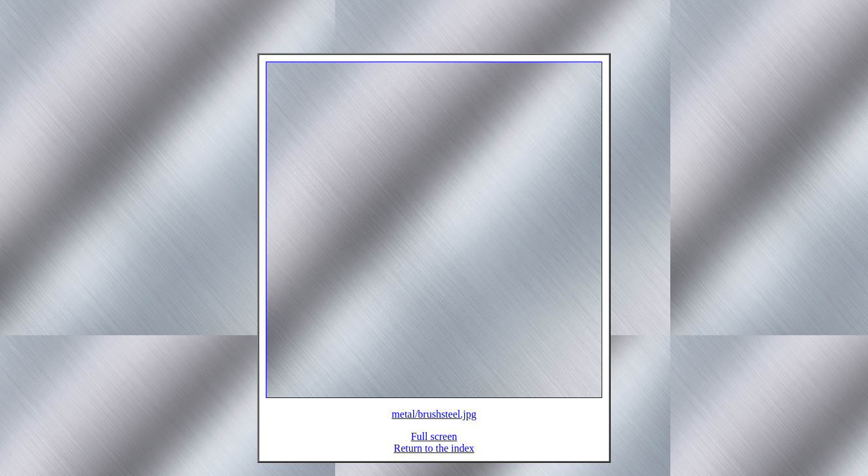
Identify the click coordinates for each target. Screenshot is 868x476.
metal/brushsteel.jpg (434, 422)
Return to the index (434, 456)
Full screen (434, 444)
